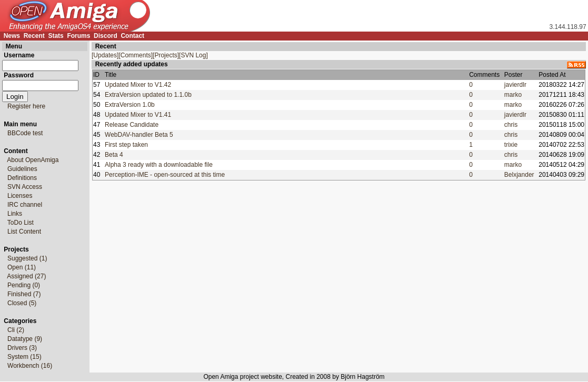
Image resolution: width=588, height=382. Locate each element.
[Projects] (166, 55)
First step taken (126, 145)
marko (513, 95)
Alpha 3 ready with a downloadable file (159, 165)
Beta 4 (114, 155)
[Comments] (136, 55)
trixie (511, 145)
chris (511, 125)
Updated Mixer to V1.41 (138, 115)
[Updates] (105, 55)
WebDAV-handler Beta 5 (139, 135)
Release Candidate (132, 125)
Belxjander (519, 175)
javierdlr (515, 85)
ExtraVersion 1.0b (130, 105)
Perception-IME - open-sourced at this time (165, 175)
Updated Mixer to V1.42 (138, 85)
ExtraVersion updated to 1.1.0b (148, 95)
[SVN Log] (193, 55)
